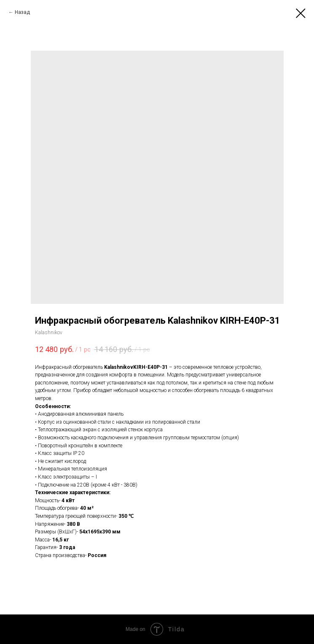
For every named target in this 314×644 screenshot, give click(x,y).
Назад (22, 12)
